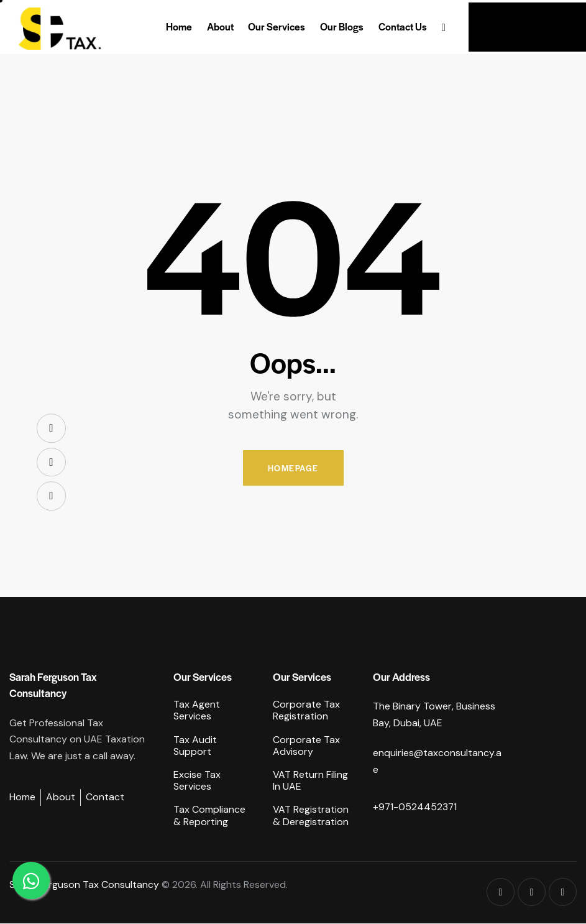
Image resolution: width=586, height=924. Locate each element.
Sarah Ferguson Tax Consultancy (84, 885)
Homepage (293, 468)
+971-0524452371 (415, 807)
